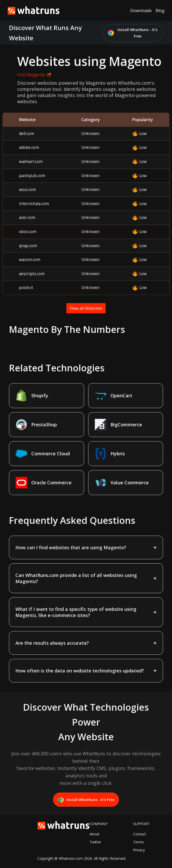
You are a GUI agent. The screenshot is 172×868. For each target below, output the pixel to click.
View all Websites (86, 308)
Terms (138, 842)
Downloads (141, 11)
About (94, 834)
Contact (140, 834)
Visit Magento (34, 75)
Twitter (95, 842)
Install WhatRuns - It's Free (133, 33)
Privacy (139, 850)
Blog (160, 11)
